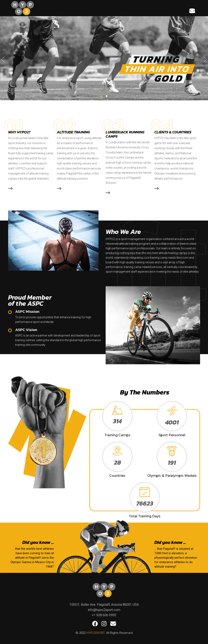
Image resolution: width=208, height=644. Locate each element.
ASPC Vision (26, 330)
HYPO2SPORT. (96, 633)
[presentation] (3, 59)
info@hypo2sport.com (104, 610)
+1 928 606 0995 (104, 615)
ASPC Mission (27, 312)
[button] (101, 96)
